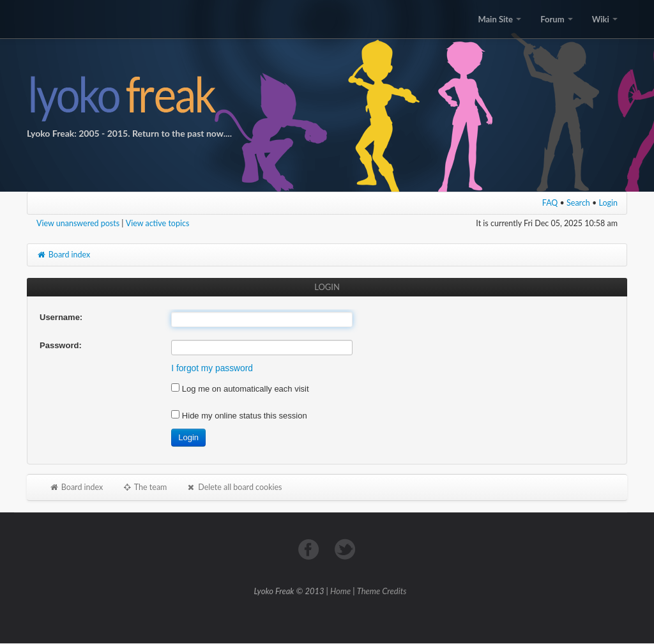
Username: (61, 317)
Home (340, 591)
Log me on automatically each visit (240, 389)
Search (578, 203)
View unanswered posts (78, 223)
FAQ (550, 203)
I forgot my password (212, 368)
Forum (556, 19)
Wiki (605, 19)
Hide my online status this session (239, 416)
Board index (63, 255)
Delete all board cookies (234, 487)
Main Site (499, 19)
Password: (61, 345)
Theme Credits (382, 591)
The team (144, 487)
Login (609, 203)
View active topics (158, 223)
